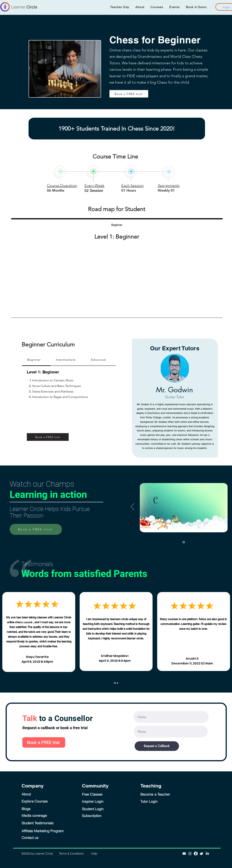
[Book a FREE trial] (129, 94)
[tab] (117, 224)
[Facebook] (196, 854)
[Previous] (141, 396)
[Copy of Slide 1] (117, 683)
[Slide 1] (184, 542)
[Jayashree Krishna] (171, 441)
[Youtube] (184, 854)
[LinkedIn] (207, 854)
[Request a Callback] (157, 746)
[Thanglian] (176, 441)
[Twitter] (202, 854)
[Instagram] (190, 854)
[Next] (206, 396)
